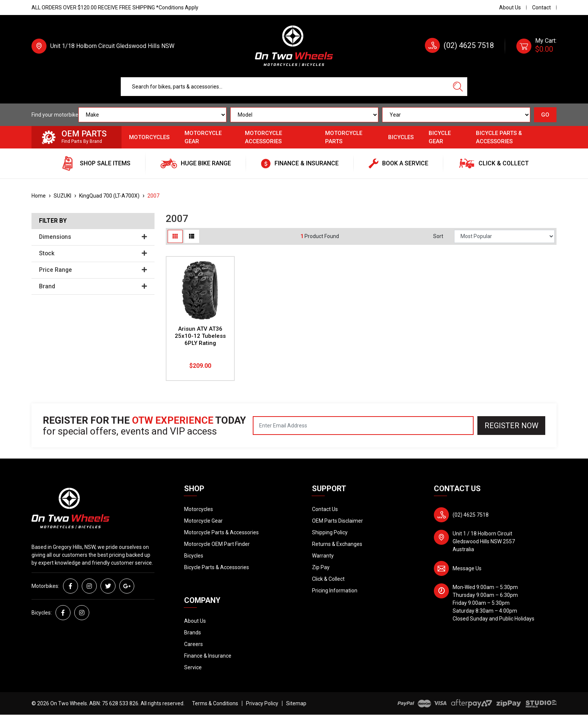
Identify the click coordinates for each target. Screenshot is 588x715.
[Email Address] (363, 426)
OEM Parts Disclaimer (337, 521)
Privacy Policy (262, 703)
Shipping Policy (330, 532)
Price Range (93, 270)
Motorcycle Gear (203, 137)
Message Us (467, 568)
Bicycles (401, 137)
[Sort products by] (504, 236)
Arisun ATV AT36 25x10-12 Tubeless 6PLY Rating (200, 336)
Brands (193, 633)
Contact (541, 7)
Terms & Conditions (215, 703)
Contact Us (325, 509)
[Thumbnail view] (175, 236)
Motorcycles (149, 137)
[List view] (192, 236)
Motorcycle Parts (344, 137)
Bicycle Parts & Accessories (499, 137)
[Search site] (458, 87)
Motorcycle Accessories (263, 137)
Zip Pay (321, 567)
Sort (438, 236)
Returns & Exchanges (337, 544)
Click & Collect (328, 579)
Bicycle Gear (440, 137)
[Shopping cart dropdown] (536, 46)
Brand (93, 286)
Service (193, 667)
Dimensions (93, 237)
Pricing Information (335, 591)
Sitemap (296, 703)
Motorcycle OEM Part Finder (217, 544)
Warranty (323, 556)
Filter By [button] (53, 221)
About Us (510, 7)
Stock (93, 253)
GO (545, 115)
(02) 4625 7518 (469, 45)
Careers (193, 644)
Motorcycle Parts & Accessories (221, 532)
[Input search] (285, 87)
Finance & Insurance (208, 656)
